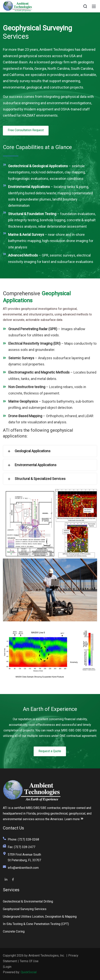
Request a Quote (50, 751)
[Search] (85, 6)
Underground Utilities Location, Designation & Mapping (40, 917)
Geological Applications (28, 451)
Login (8, 967)
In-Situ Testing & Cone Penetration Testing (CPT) (36, 924)
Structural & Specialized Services (36, 479)
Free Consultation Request (26, 130)
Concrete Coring (14, 931)
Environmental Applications (31, 465)
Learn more (74, 819)
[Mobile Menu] (94, 6)
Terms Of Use (29, 961)
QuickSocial (29, 972)
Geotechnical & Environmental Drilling (28, 901)
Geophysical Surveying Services (25, 909)
